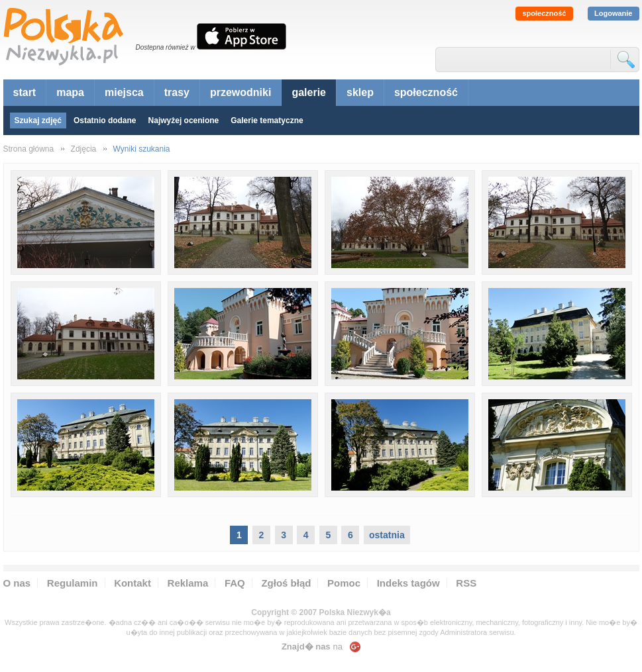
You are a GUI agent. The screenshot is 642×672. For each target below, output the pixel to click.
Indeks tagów (408, 583)
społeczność (544, 13)
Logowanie (613, 13)
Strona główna (29, 149)
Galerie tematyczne (267, 120)
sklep (360, 92)
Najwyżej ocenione (184, 120)
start (25, 92)
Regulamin (73, 583)
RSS (466, 583)
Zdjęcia (84, 149)
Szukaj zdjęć (38, 120)
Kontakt (133, 583)
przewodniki (241, 92)
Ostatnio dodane (105, 120)
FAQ (235, 583)
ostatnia (387, 535)
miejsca (124, 92)
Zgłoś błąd (286, 583)
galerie (309, 92)
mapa (70, 92)
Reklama (188, 583)
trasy (177, 92)
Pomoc (344, 583)
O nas (17, 583)
